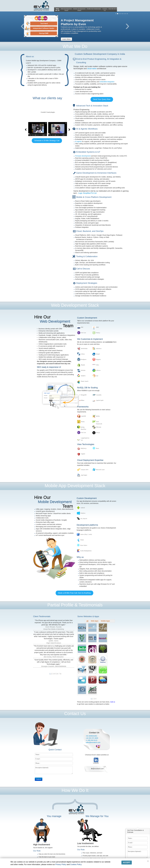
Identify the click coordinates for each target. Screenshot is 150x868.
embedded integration (107, 82)
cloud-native (92, 69)
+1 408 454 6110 (92, 740)
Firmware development (83, 156)
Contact (105, 10)
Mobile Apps (105, 621)
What (57, 10)
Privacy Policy (61, 864)
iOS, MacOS (84, 519)
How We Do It (112, 9)
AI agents (78, 141)
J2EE (97, 327)
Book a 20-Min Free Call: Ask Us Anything (74, 593)
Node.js (98, 333)
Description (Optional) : (137, 854)
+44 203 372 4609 (92, 738)
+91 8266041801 (92, 736)
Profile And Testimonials (94, 9)
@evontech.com (97, 769)
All (87, 621)
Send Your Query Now (102, 99)
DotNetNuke (84, 349)
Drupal (98, 354)
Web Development (66, 10)
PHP (82, 327)
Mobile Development (79, 10)
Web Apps (95, 621)
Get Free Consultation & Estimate (135, 831)
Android (83, 508)
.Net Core (83, 333)
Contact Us (94, 733)
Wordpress (84, 359)
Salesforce (99, 349)
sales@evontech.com (93, 742)
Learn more (66, 39)
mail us (113, 702)
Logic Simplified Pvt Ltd (87, 193)
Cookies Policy (76, 864)
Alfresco (98, 370)
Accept (127, 862)
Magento (98, 359)
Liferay (83, 354)
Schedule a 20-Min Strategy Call (47, 141)
